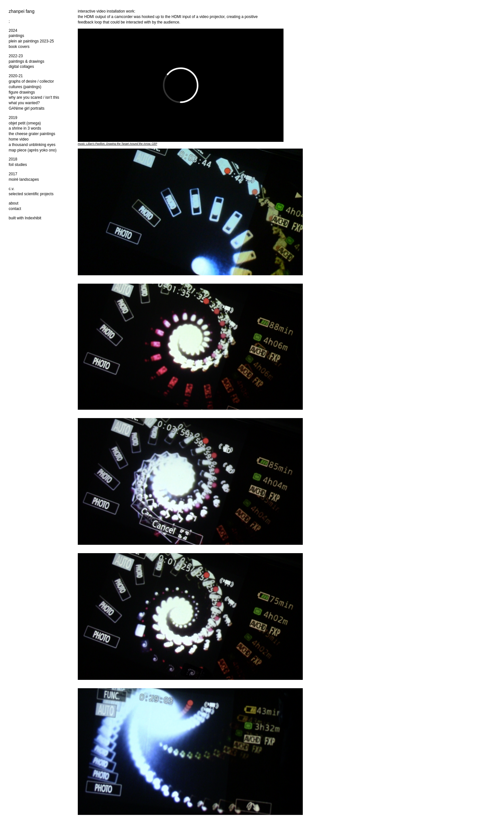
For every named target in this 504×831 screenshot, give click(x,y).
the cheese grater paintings (32, 134)
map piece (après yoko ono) (33, 150)
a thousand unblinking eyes (32, 145)
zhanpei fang (22, 11)
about (14, 203)
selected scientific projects (31, 194)
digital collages (21, 67)
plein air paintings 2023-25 (31, 41)
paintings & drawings (27, 61)
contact (15, 209)
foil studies (18, 165)
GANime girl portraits (27, 108)
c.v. (12, 189)
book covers (19, 47)
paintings (16, 36)
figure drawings (22, 92)
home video (19, 139)
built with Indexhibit (25, 218)
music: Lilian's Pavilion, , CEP (117, 144)
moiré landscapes (24, 179)
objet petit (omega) (25, 123)
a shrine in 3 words (25, 128)
